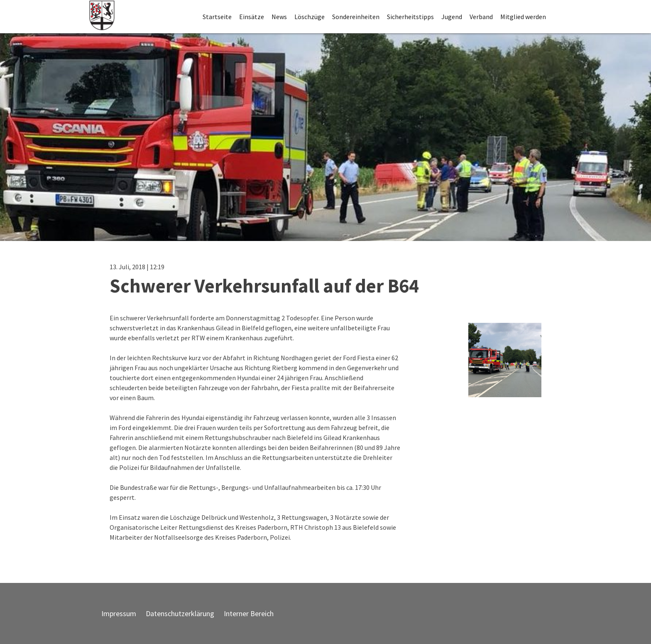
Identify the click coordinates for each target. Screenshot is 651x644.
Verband (481, 17)
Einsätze (252, 17)
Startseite (217, 17)
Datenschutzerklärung (180, 613)
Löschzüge (310, 17)
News (279, 17)
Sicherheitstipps (410, 17)
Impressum (119, 613)
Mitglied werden (523, 17)
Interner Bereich (249, 613)
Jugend (452, 17)
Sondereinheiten (356, 17)
